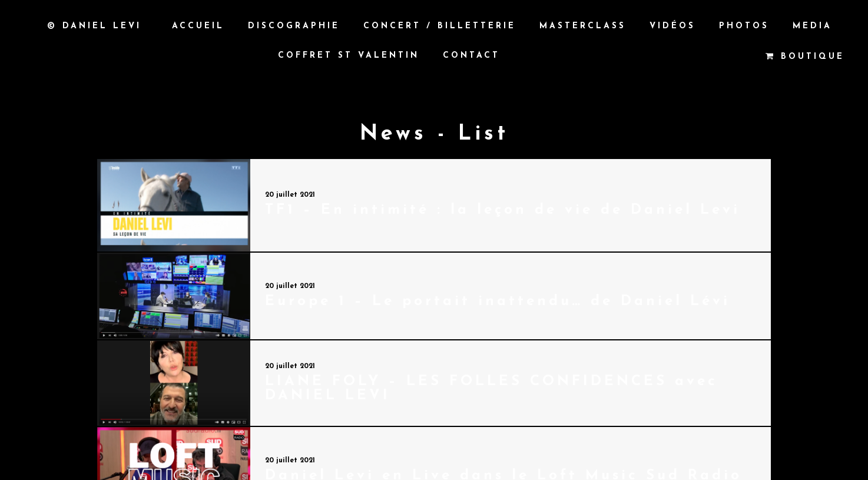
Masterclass (583, 26)
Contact (471, 56)
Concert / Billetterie (440, 26)
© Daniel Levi (94, 26)
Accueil (198, 26)
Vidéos (672, 26)
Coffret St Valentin (349, 56)
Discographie (294, 26)
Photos (744, 26)
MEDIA (812, 26)
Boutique (805, 57)
